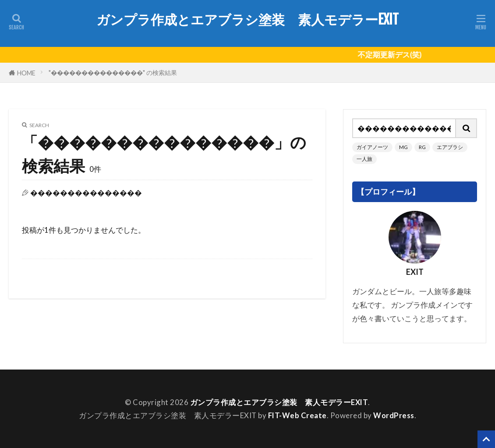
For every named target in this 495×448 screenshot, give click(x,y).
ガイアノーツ (372, 147)
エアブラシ (450, 147)
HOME (26, 73)
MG (403, 147)
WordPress (394, 415)
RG (422, 147)
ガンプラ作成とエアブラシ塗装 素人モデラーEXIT (247, 20)
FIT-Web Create (297, 415)
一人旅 (364, 159)
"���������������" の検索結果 (113, 73)
